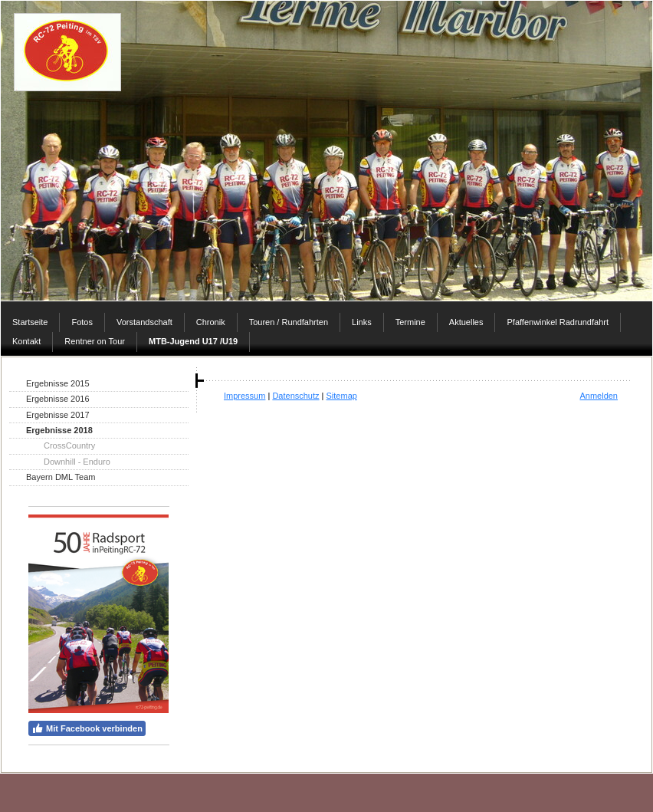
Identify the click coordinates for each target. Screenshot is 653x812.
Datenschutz (295, 396)
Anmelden (599, 396)
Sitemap (342, 396)
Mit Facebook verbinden (87, 728)
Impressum (244, 396)
